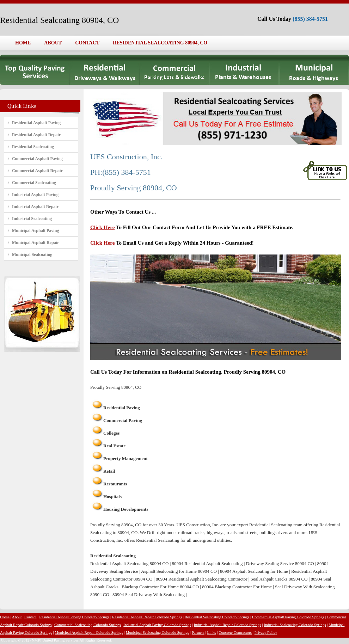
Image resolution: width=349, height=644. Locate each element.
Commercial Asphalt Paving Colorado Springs (288, 617)
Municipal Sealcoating (32, 254)
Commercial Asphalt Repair (37, 171)
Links (212, 632)
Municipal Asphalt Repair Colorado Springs (89, 632)
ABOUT (53, 43)
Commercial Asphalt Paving (37, 159)
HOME (23, 43)
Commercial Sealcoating (34, 183)
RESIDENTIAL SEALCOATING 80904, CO (160, 43)
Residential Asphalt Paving (36, 123)
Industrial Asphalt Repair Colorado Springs (228, 625)
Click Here (102, 227)
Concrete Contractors (235, 632)
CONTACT (87, 43)
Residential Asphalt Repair (36, 135)
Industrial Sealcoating (32, 219)
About (17, 617)
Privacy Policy (266, 632)
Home (5, 617)
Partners (198, 632)
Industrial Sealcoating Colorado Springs (295, 625)
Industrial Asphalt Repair (35, 207)
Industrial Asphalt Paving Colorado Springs (157, 625)
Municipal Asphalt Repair (35, 243)
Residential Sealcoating (33, 147)
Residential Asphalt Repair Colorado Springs (147, 617)
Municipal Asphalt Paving (35, 231)
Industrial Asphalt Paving (35, 195)
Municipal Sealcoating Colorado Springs (157, 632)
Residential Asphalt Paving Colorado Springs (74, 617)
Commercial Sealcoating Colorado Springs (88, 625)
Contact (30, 617)
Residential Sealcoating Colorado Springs (217, 617)
